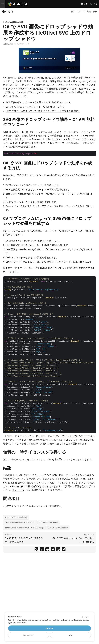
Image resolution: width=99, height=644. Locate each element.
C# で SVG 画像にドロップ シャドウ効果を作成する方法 (35, 107)
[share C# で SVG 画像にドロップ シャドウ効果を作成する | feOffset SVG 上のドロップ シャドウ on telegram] (64, 550)
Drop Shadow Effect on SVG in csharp (20, 523)
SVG (5, 78)
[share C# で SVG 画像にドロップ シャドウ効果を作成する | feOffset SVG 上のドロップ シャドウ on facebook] (53, 550)
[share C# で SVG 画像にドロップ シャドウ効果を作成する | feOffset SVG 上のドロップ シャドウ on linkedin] (42, 550)
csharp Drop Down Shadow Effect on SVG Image (24, 528)
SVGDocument (13, 241)
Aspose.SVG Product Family (16, 517)
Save (8, 262)
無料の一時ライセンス (15, 459)
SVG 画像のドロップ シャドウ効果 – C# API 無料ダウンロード (38, 102)
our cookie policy (20, 623)
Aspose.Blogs (17, 22)
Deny (71, 635)
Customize (29, 635)
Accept (49, 628)
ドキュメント (64, 483)
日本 (84, 4)
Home (6, 12)
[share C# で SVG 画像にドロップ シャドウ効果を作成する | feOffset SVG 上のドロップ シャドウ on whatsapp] (58, 550)
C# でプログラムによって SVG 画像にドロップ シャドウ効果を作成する (43, 111)
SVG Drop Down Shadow (58, 528)
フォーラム (18, 490)
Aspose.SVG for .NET (14, 132)
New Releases (34, 139)
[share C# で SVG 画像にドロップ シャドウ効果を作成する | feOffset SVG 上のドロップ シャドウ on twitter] (36, 550)
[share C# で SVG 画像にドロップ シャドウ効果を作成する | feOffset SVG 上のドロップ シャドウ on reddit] (47, 550)
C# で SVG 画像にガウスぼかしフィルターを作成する (33, 506)
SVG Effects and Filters (49, 523)
